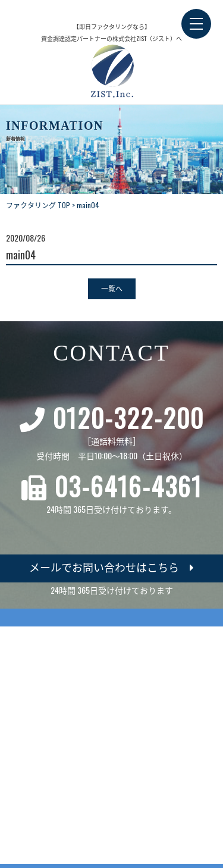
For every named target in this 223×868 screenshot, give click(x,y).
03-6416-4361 (128, 486)
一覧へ (112, 288)
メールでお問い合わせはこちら (111, 567)
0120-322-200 (128, 418)
